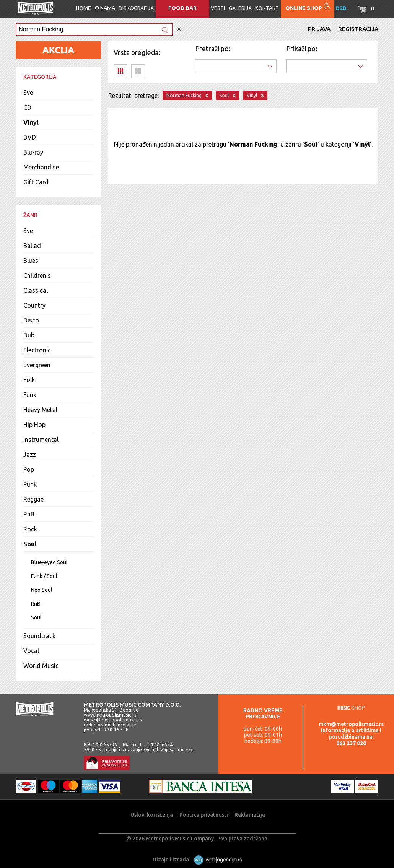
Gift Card (36, 182)
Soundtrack (39, 636)
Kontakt (267, 8)
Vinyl (31, 122)
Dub (29, 335)
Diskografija (136, 8)
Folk (29, 380)
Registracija (358, 29)
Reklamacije (250, 815)
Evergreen (37, 365)
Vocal (31, 651)
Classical (36, 290)
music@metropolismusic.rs (113, 720)
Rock (30, 529)
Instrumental (41, 440)
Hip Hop (34, 425)
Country (34, 305)
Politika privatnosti (204, 815)
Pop (29, 469)
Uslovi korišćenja (152, 815)
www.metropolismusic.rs (110, 715)
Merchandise (41, 167)
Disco (31, 320)
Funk (30, 395)
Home (83, 8)
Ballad (32, 246)
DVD (30, 137)
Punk (30, 484)
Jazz (30, 454)
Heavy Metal (40, 410)
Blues (31, 261)
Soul (30, 544)
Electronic (37, 350)
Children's (37, 275)
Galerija (240, 8)
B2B (341, 8)
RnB (29, 514)
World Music (41, 666)
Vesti (218, 8)
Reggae (33, 499)
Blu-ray (33, 152)
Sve (28, 93)
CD (27, 107)
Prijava (319, 29)
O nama (105, 8)
